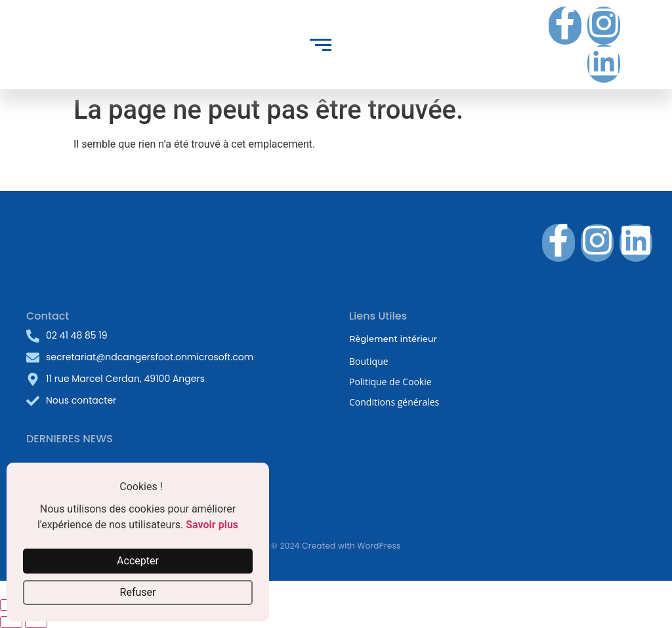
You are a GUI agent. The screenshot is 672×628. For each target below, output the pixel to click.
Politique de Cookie (390, 382)
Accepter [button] (138, 561)
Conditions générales (394, 402)
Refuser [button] (138, 592)
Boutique (369, 361)
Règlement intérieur (393, 339)
